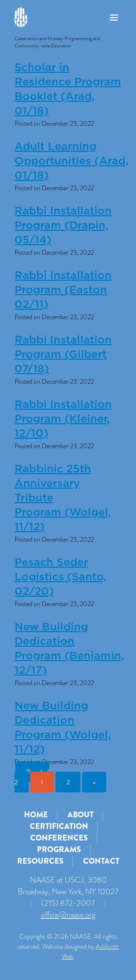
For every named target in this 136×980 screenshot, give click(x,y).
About (81, 815)
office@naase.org (68, 915)
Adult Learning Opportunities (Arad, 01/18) (71, 161)
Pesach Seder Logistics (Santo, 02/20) (60, 577)
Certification (59, 826)
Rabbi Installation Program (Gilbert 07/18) (63, 355)
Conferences (59, 838)
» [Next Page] (94, 782)
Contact (101, 861)
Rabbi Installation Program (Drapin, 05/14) (63, 226)
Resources (40, 861)
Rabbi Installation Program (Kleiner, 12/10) (63, 419)
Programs (59, 849)
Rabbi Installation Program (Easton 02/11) (63, 290)
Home (36, 815)
